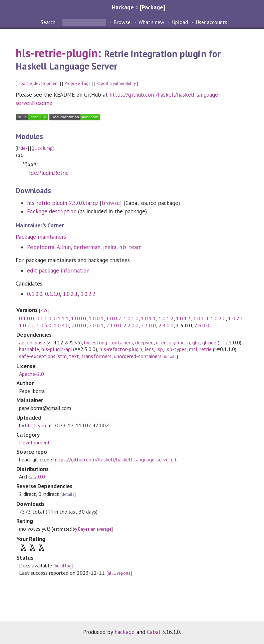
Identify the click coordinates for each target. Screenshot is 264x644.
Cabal (154, 632)
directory (166, 342)
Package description (52, 211)
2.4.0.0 (166, 325)
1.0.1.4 (201, 318)
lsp (160, 349)
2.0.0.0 (79, 325)
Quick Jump (42, 148)
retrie (206, 349)
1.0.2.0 (218, 318)
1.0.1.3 (183, 318)
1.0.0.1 (96, 318)
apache (25, 83)
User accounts (211, 22)
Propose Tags (77, 83)
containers (121, 342)
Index (22, 148)
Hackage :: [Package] (139, 7)
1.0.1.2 (166, 318)
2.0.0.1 (96, 325)
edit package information (58, 271)
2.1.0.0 (114, 325)
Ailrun (64, 247)
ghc (196, 342)
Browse (122, 22)
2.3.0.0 (148, 325)
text (74, 356)
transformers (96, 356)
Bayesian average (95, 529)
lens (149, 349)
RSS (44, 310)
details (170, 357)
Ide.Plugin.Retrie (49, 173)
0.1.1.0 (53, 294)
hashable (29, 349)
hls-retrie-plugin (57, 53)
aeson (26, 342)
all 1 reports (119, 573)
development (46, 83)
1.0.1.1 (148, 318)
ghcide (209, 342)
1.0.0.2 (114, 318)
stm (62, 356)
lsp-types (176, 349)
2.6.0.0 (202, 325)
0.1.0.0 (35, 294)
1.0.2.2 (88, 294)
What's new (151, 22)
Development (35, 442)
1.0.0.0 (79, 318)
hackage (124, 632)
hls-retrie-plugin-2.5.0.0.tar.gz (63, 203)
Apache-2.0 (32, 374)
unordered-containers (138, 356)
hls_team (130, 247)
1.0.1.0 (131, 318)
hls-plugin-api (57, 349)
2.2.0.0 (131, 325)
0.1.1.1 (61, 318)
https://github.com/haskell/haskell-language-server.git (115, 459)
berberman (87, 247)
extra (184, 342)
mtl (193, 349)
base (40, 342)
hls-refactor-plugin (121, 349)
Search (49, 22)
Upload (180, 22)
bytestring (95, 342)
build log (63, 566)
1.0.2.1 (70, 294)
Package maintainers (41, 237)
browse (111, 203)
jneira (110, 247)
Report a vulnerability (116, 83)
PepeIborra (41, 247)
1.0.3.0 (44, 325)
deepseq (144, 342)
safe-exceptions (37, 356)
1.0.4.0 (61, 325)
